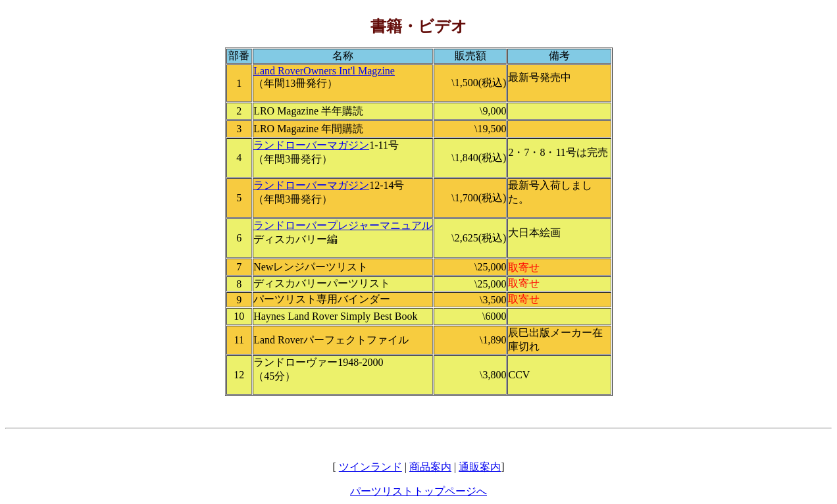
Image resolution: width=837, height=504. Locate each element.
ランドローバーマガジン (311, 145)
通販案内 (480, 467)
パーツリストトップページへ (419, 491)
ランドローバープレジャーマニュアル (343, 225)
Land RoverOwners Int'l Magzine (324, 71)
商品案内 (430, 467)
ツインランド (370, 467)
